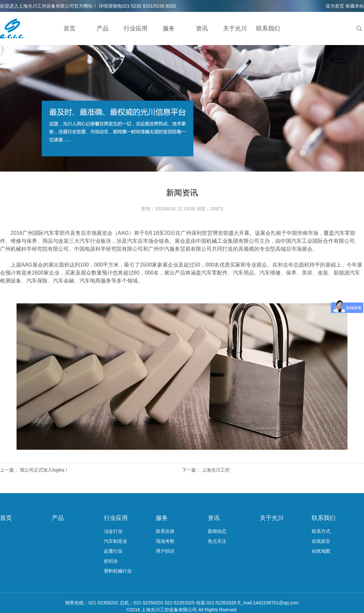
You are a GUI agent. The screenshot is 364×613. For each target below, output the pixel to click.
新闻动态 (217, 531)
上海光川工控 (216, 470)
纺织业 (111, 561)
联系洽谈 (165, 531)
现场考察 (165, 541)
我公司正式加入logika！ (45, 470)
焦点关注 (217, 541)
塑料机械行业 (118, 571)
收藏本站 (355, 6)
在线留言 (321, 541)
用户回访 (165, 551)
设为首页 (335, 6)
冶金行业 (113, 531)
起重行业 (113, 551)
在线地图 (321, 551)
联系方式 (321, 531)
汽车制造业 (115, 541)
